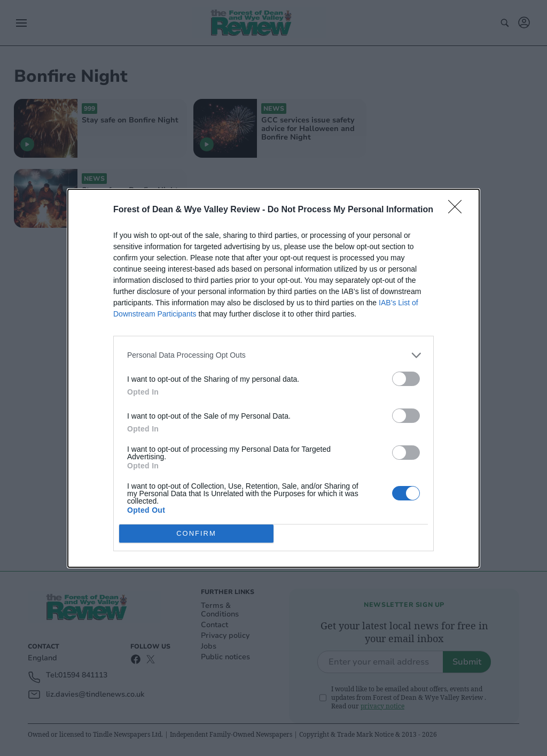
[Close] (458, 210)
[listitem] (273, 355)
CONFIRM (196, 533)
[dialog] (273, 378)
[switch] (406, 379)
